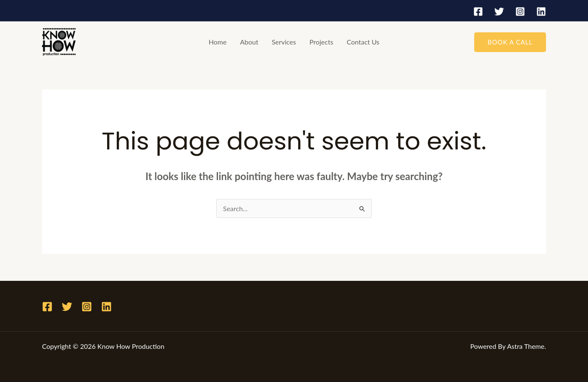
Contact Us (363, 42)
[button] (510, 42)
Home (218, 42)
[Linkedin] (541, 12)
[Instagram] (520, 12)
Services (284, 42)
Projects (322, 42)
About (249, 42)
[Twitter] (499, 12)
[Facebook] (478, 12)
